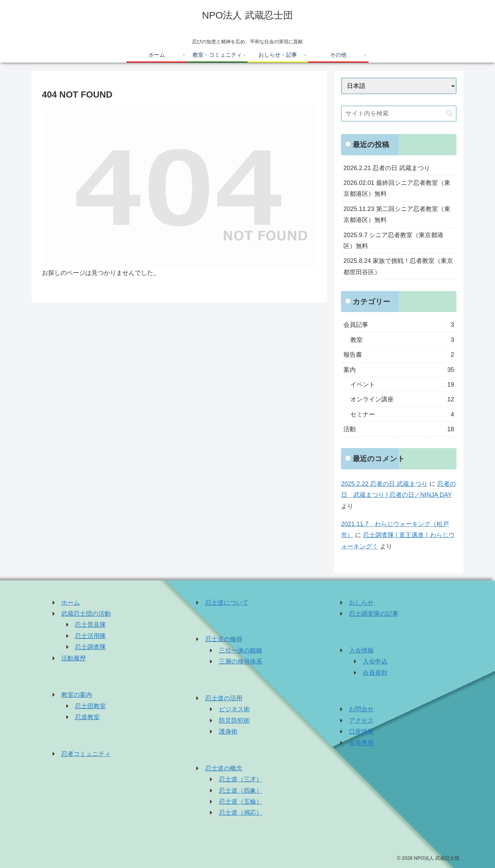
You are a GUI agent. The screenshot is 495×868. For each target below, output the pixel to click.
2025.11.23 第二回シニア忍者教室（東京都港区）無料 (397, 214)
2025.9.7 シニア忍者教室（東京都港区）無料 (393, 241)
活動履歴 (74, 658)
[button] (449, 113)
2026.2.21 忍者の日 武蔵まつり (387, 168)
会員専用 (361, 743)
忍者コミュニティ (86, 754)
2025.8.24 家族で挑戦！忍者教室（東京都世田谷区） (398, 266)
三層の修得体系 (241, 661)
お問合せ (361, 709)
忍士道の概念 (224, 768)
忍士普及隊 (90, 625)
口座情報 (361, 732)
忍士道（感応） (241, 813)
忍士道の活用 (224, 698)
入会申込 (375, 661)
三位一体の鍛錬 (241, 650)
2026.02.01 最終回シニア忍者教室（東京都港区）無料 (397, 188)
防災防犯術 (234, 721)
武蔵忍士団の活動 (86, 614)
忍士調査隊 (90, 647)
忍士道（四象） (241, 791)
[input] (399, 114)
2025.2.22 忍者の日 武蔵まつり (384, 484)
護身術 (228, 732)
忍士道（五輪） (241, 802)
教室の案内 (77, 695)
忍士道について (227, 603)
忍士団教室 (90, 706)
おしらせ (361, 603)
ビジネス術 (234, 709)
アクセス (361, 721)
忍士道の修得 (224, 639)
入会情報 (361, 650)
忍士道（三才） (241, 779)
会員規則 (375, 673)
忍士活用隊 (90, 636)
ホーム (70, 603)
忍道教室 (87, 717)
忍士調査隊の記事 (374, 614)
